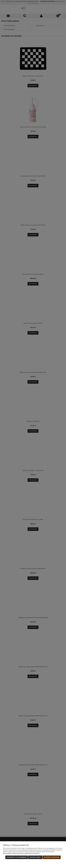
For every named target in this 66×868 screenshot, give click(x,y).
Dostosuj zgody (35, 857)
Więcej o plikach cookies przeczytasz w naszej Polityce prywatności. (21, 853)
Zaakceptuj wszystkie (52, 857)
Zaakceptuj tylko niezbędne (17, 857)
